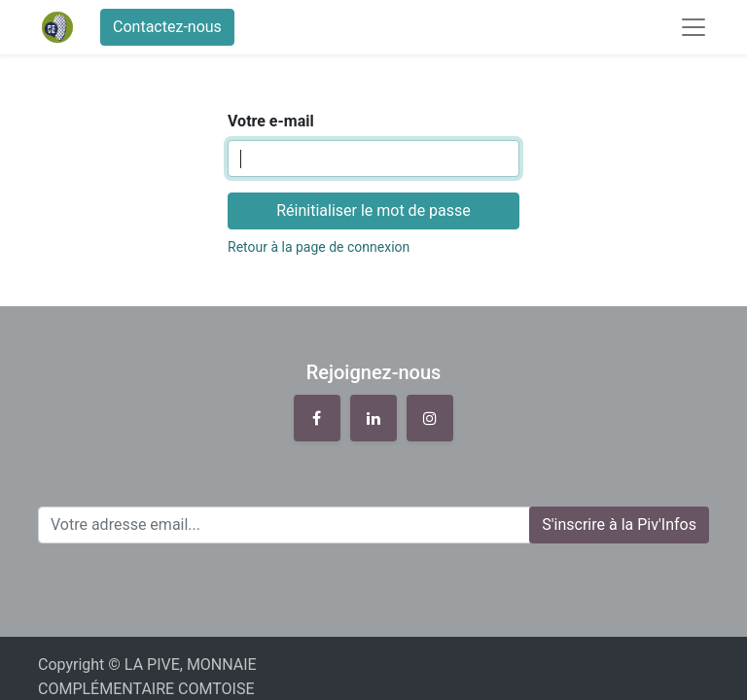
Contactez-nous (167, 27)
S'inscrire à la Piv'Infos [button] (619, 525)
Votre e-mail (271, 121)
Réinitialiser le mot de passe (373, 210)
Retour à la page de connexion (319, 247)
